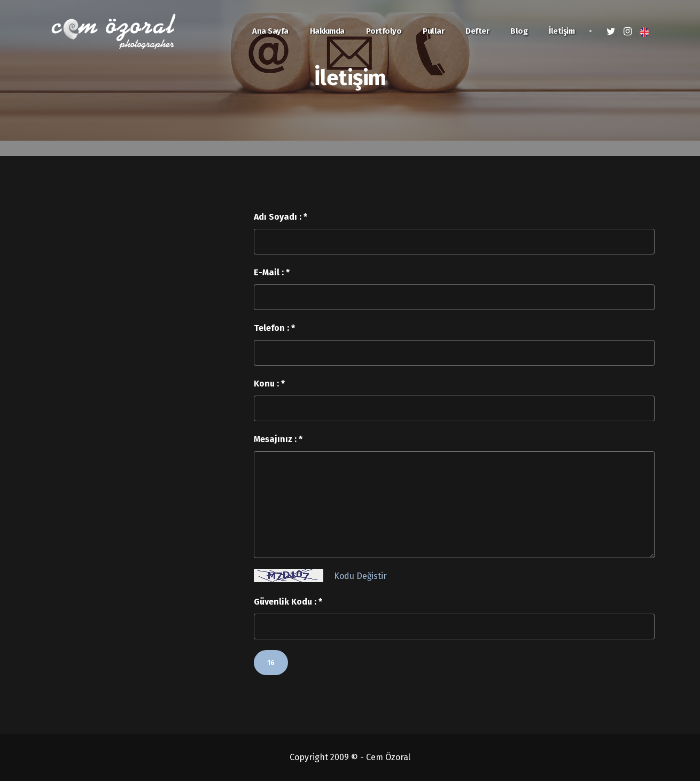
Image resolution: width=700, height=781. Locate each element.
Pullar (433, 31)
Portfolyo (384, 31)
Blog (519, 31)
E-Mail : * (272, 272)
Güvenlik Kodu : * (288, 602)
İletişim (562, 31)
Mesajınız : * (278, 439)
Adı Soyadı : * (281, 217)
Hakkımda (327, 31)
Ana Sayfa (270, 31)
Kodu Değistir (360, 576)
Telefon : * (274, 328)
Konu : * (269, 384)
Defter (477, 31)
